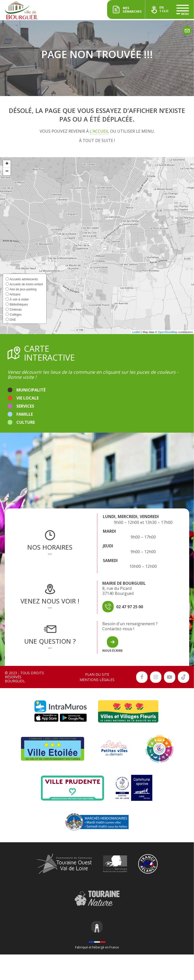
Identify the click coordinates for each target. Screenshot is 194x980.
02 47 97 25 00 (130, 607)
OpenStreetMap (168, 332)
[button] (7, 164)
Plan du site (97, 674)
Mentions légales (97, 680)
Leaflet (136, 332)
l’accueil (99, 131)
